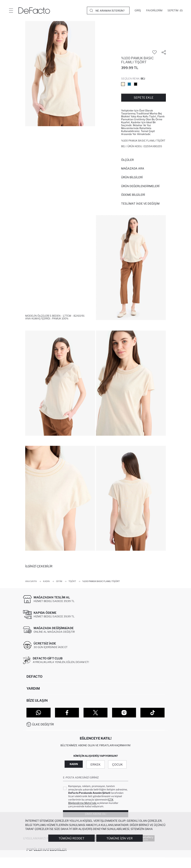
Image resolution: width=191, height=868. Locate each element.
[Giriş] (138, 11)
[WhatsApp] (39, 713)
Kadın (74, 764)
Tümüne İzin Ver (120, 838)
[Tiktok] (152, 713)
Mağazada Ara (133, 168)
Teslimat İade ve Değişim (140, 204)
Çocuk (117, 764)
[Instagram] (124, 713)
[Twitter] (96, 713)
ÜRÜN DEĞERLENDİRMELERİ (140, 186)
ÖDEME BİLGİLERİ (133, 195)
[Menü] (11, 11)
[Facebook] (67, 713)
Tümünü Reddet (71, 838)
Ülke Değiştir (43, 724)
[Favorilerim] (154, 11)
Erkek (95, 764)
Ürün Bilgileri (132, 177)
